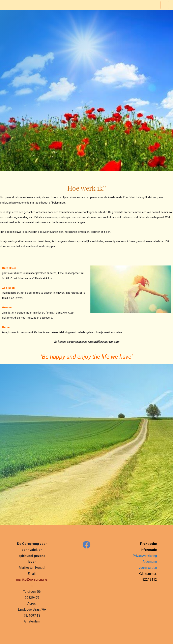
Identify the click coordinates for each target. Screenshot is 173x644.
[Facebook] (86, 545)
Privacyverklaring (145, 556)
